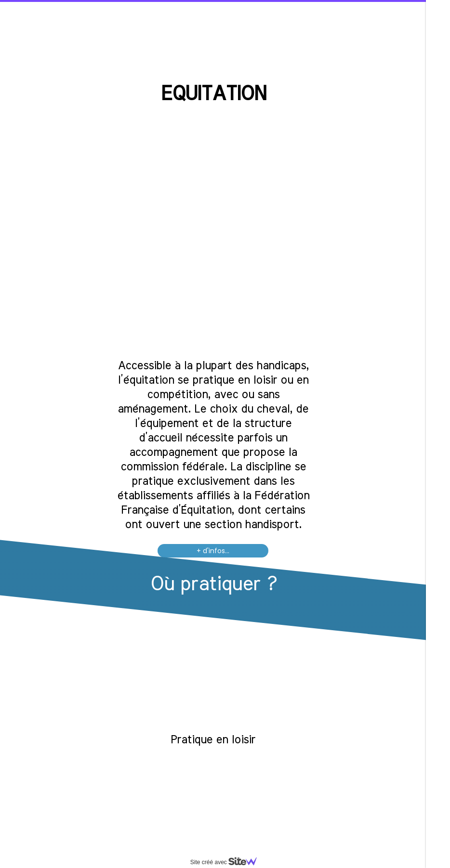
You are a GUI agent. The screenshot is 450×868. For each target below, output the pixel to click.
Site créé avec (227, 862)
